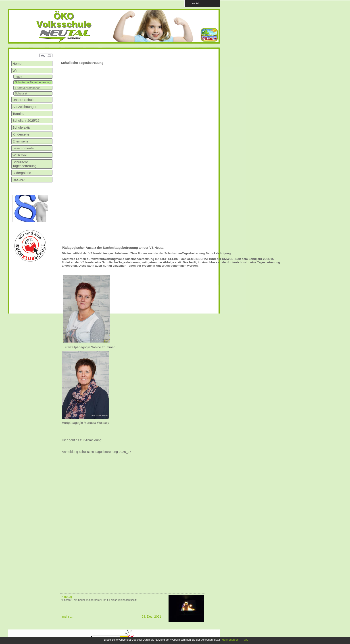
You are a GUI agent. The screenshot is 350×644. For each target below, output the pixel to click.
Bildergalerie (22, 173)
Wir (15, 70)
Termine (18, 114)
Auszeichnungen (25, 107)
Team (19, 77)
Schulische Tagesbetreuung (33, 82)
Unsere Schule (23, 100)
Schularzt (21, 93)
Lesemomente (23, 148)
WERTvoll (20, 155)
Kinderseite (21, 134)
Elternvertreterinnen (28, 88)
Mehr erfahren (230, 640)
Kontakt (195, 3)
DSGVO (19, 180)
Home (17, 64)
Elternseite (20, 141)
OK (246, 640)
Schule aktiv (22, 127)
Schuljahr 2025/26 (26, 120)
